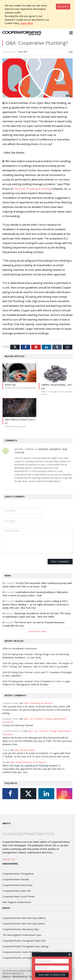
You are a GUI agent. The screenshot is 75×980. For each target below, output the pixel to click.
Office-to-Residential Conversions (20, 649)
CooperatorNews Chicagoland (18, 874)
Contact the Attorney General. (18, 725)
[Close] (63, 7)
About (7, 823)
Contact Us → (10, 859)
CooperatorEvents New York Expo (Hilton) (24, 918)
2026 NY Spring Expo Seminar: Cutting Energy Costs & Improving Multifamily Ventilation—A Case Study (36, 656)
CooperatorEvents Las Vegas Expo (20, 958)
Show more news (37, 631)
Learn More (27, 23)
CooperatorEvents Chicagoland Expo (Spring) (25, 946)
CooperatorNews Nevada (16, 879)
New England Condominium (17, 902)
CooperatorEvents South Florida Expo (22, 952)
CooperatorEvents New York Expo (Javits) (24, 924)
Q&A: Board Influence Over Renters (28, 762)
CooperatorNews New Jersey (17, 885)
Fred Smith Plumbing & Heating (32, 189)
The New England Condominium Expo (22, 935)
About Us (7, 976)
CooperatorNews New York (17, 891)
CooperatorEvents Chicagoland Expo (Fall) (24, 941)
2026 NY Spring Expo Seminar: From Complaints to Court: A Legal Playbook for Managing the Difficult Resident (36, 683)
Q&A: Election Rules (24, 750)
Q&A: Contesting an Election (38, 703)
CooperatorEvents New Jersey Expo (21, 929)
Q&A (71, 52)
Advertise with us (20, 976)
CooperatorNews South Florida (18, 896)
